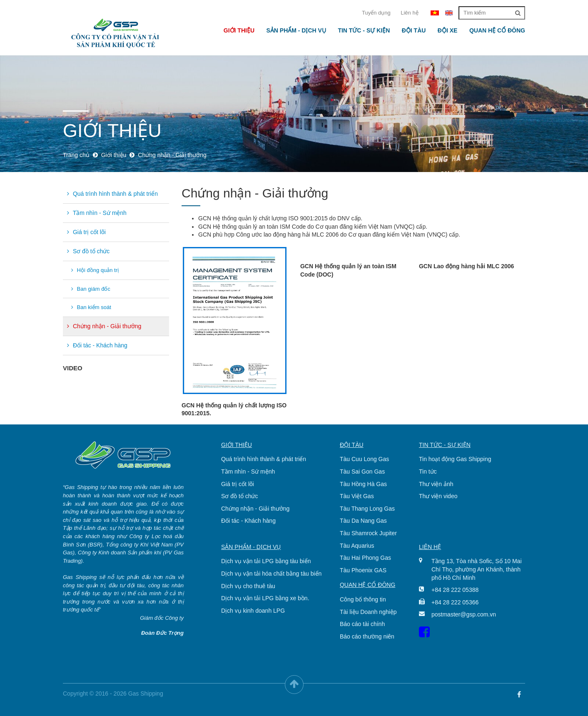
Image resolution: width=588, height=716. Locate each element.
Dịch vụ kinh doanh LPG (253, 611)
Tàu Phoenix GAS (363, 570)
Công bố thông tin (363, 599)
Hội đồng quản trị (95, 270)
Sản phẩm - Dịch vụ (296, 30)
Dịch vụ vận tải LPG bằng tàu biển (266, 561)
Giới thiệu (239, 30)
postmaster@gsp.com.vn (464, 614)
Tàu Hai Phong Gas (365, 558)
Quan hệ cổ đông (497, 30)
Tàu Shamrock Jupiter (368, 533)
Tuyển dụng (376, 13)
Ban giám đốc (91, 289)
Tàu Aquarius (357, 546)
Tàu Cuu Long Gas (364, 459)
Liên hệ (409, 13)
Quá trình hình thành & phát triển (112, 194)
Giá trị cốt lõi (86, 232)
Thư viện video (438, 496)
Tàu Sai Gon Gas (362, 472)
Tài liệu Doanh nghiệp (368, 612)
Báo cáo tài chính (362, 624)
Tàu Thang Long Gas (367, 509)
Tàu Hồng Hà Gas (363, 484)
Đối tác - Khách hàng (97, 345)
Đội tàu (414, 30)
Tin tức (428, 472)
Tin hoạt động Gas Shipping (455, 459)
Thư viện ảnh (436, 484)
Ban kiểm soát (91, 307)
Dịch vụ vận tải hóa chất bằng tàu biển (271, 574)
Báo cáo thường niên (367, 636)
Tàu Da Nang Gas (363, 521)
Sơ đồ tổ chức (88, 251)
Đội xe (448, 30)
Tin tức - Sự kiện (364, 30)
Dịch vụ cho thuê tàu (248, 586)
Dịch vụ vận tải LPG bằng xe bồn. (265, 598)
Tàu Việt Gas (357, 496)
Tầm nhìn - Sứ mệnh (97, 213)
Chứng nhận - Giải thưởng (104, 326)
